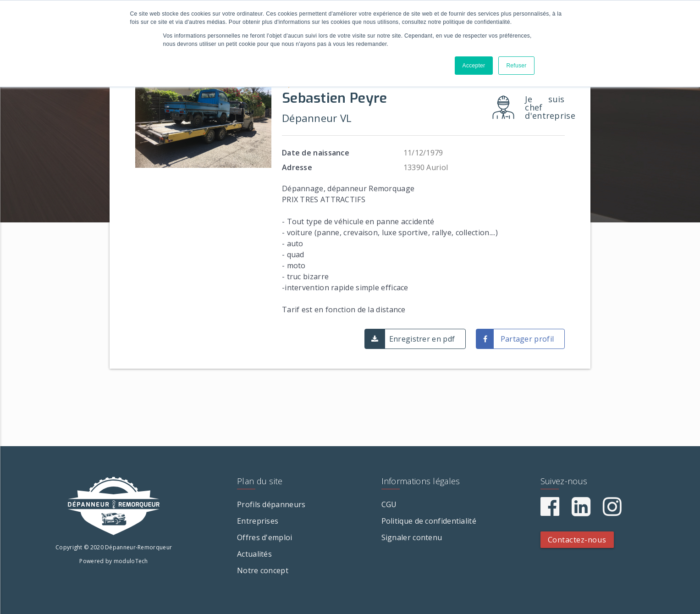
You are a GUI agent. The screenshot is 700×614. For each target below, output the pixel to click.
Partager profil (527, 339)
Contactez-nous (577, 539)
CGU (389, 504)
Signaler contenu (412, 537)
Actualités (254, 554)
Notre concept (263, 570)
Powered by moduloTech (113, 561)
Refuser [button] (516, 66)
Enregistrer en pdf (422, 339)
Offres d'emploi (265, 537)
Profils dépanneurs (271, 504)
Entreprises (258, 521)
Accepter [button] (474, 66)
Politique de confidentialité (429, 521)
